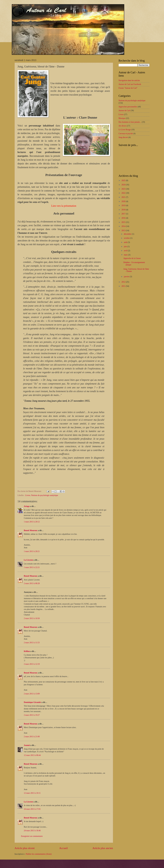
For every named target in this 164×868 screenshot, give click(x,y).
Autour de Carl (124, 111)
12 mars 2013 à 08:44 (32, 755)
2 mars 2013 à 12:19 (32, 664)
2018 (124, 210)
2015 (124, 222)
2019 (124, 205)
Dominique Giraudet (32, 702)
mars (126, 255)
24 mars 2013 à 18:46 (32, 831)
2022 (124, 193)
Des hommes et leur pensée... (130, 122)
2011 (124, 286)
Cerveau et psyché (126, 134)
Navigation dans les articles (129, 80)
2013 (124, 230)
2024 (124, 185)
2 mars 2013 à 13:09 (32, 694)
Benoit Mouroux (31, 530)
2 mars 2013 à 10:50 (32, 618)
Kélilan (27, 651)
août (126, 242)
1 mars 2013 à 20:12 (32, 522)
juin (126, 247)
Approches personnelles (128, 107)
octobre (127, 238)
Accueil (64, 848)
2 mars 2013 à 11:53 (32, 643)
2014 (124, 226)
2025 (124, 180)
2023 (124, 189)
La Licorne (29, 560)
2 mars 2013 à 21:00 (32, 737)
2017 (124, 214)
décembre (128, 234)
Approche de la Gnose (132, 258)
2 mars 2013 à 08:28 (32, 583)
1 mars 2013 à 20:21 (32, 551)
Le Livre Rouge (125, 130)
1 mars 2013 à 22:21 (32, 567)
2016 (124, 218)
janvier (127, 277)
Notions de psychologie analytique (45, 495)
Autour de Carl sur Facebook (130, 84)
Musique (122, 118)
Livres (28, 495)
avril (126, 251)
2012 (124, 282)
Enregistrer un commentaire (32, 836)
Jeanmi (27, 745)
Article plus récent (25, 848)
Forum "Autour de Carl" (128, 88)
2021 (124, 197)
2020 (124, 201)
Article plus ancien (103, 848)
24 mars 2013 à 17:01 (32, 809)
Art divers (123, 126)
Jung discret (123, 137)
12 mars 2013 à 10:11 (32, 793)
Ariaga (27, 506)
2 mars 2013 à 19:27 (32, 715)
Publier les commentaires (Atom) (39, 854)
